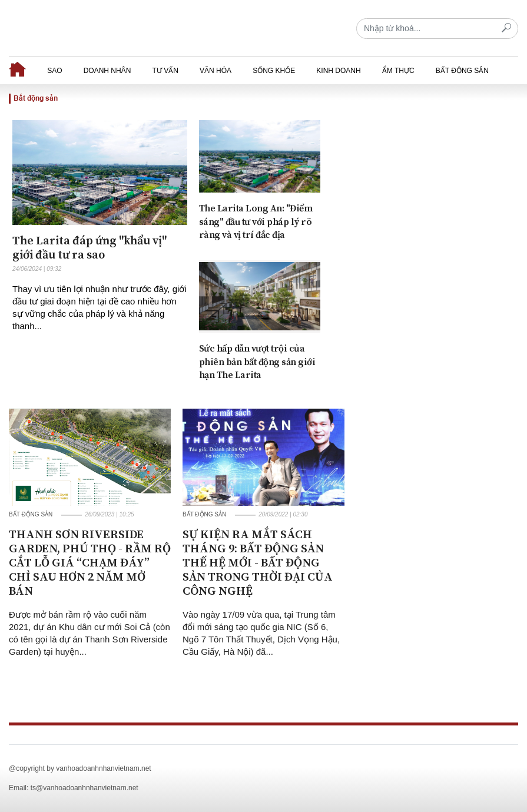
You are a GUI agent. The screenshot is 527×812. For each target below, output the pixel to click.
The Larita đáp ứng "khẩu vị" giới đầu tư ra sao (90, 248)
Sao (54, 71)
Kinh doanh (338, 71)
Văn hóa (216, 71)
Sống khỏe (274, 71)
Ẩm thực (398, 71)
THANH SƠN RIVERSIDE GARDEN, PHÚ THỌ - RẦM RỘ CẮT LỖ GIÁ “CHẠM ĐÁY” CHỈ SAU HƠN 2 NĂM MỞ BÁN (90, 563)
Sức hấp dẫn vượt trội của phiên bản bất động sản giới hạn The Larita (257, 362)
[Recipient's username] (437, 29)
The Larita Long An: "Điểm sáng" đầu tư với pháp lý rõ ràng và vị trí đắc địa (256, 222)
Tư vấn (165, 71)
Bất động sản (462, 71)
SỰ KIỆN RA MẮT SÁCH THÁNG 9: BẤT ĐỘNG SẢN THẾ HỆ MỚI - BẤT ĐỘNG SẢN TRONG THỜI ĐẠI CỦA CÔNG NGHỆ (258, 563)
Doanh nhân (107, 71)
